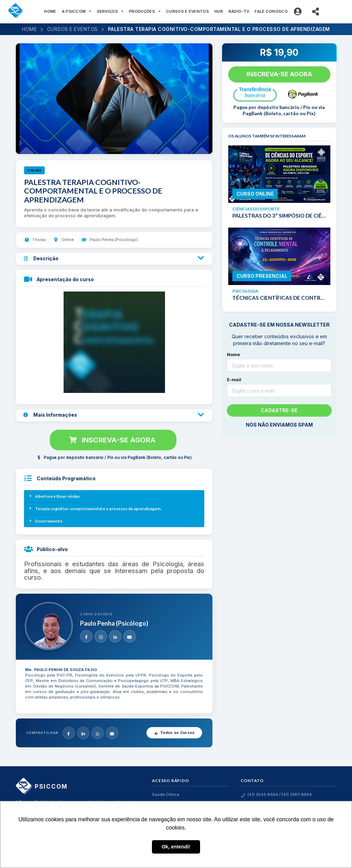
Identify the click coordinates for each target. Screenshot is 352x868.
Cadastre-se (279, 410)
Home (29, 29)
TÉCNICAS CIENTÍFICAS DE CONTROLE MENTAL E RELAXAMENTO (279, 298)
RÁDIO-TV (239, 11)
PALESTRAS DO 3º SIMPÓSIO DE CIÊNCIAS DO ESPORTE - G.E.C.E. (279, 216)
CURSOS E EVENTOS (188, 11)
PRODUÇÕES (145, 11)
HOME (50, 11)
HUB (219, 11)
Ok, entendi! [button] (176, 847)
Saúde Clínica (166, 794)
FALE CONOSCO (271, 11)
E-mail (234, 380)
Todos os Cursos (174, 733)
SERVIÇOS (110, 11)
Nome (233, 354)
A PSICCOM (77, 11)
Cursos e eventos (73, 29)
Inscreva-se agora (112, 440)
